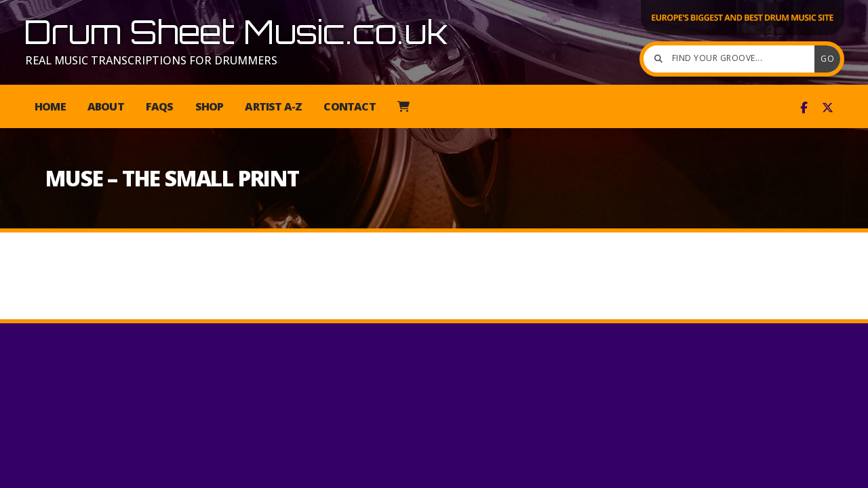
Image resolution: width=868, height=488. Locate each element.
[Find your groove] (732, 59)
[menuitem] (403, 106)
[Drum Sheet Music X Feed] (828, 108)
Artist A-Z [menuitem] (273, 106)
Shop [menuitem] (210, 106)
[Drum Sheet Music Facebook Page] (804, 108)
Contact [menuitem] (349, 106)
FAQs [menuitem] (160, 106)
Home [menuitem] (50, 106)
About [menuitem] (106, 106)
